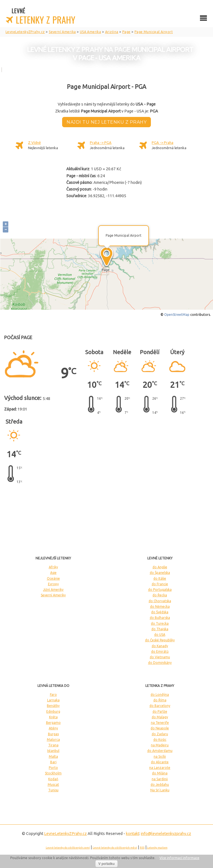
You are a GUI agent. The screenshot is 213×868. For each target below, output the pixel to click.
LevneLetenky (65, 834)
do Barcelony (160, 706)
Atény (53, 728)
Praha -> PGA (101, 142)
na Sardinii (160, 779)
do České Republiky (160, 640)
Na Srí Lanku (160, 790)
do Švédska (160, 612)
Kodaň (53, 779)
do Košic (160, 740)
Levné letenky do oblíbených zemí (68, 848)
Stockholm (53, 773)
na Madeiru (160, 745)
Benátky (53, 706)
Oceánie (53, 578)
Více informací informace (179, 858)
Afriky (53, 567)
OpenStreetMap (177, 315)
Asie (53, 573)
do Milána (160, 773)
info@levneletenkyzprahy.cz (166, 834)
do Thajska (160, 629)
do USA (160, 635)
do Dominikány (160, 663)
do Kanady (160, 646)
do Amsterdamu (160, 751)
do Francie (160, 584)
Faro (53, 695)
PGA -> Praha (163, 142)
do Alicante (160, 762)
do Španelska (160, 573)
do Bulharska (160, 618)
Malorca (53, 740)
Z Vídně (34, 142)
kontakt (133, 834)
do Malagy (160, 717)
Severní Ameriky (53, 595)
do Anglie (160, 567)
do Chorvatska (160, 601)
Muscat (53, 785)
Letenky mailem (157, 848)
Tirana (53, 745)
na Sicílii (160, 756)
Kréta (53, 717)
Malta (53, 756)
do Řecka (160, 595)
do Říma (160, 700)
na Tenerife (160, 723)
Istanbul (53, 751)
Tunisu (53, 790)
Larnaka (53, 700)
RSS (142, 848)
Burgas (53, 734)
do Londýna (160, 695)
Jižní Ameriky (53, 590)
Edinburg (53, 711)
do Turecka (160, 623)
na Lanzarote (160, 768)
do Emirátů (160, 651)
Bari (53, 762)
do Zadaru (160, 734)
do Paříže (160, 711)
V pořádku (107, 864)
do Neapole (160, 728)
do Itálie (160, 578)
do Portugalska (160, 590)
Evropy (53, 584)
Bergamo (53, 723)
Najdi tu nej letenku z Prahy (106, 122)
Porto (53, 768)
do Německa (160, 606)
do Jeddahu (160, 785)
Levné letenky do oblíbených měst (115, 848)
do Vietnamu (160, 657)
